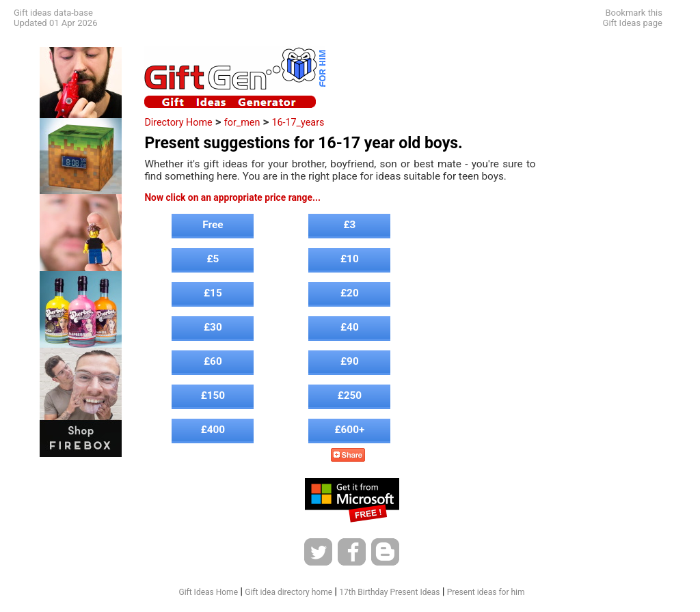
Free (213, 225)
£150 (213, 395)
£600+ (349, 430)
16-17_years (298, 122)
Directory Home (178, 122)
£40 (350, 327)
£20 (350, 293)
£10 (350, 259)
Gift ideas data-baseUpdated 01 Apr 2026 (55, 18)
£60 (213, 361)
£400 (213, 430)
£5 (213, 259)
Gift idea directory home (288, 592)
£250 (350, 395)
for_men (242, 122)
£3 (349, 225)
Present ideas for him (486, 592)
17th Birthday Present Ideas (389, 592)
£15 (213, 293)
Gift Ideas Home (208, 592)
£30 (213, 327)
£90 (350, 361)
